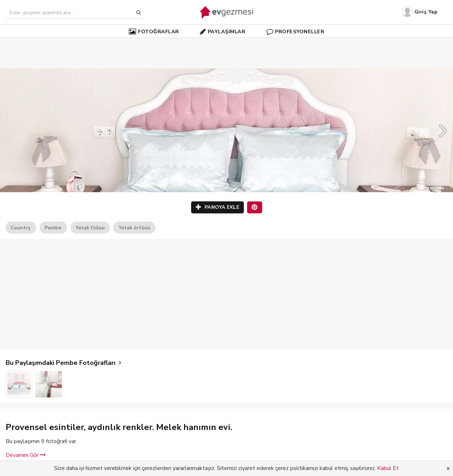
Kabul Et (388, 468)
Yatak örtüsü (134, 228)
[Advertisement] (226, 42)
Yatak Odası (90, 228)
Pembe (53, 228)
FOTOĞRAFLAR (154, 31)
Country (21, 228)
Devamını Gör (26, 455)
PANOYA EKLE (218, 207)
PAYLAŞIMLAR (223, 31)
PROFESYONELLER (296, 31)
